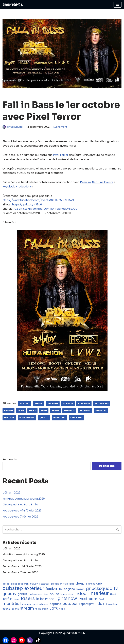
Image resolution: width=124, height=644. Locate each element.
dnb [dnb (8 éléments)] (99, 584)
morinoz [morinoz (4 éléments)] (27, 604)
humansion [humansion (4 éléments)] (67, 594)
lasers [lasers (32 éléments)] (28, 599)
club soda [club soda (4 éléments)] (69, 584)
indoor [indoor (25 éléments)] (81, 594)
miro (44, 411)
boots (39, 404)
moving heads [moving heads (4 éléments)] (40, 604)
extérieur (84, 404)
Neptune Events (103, 182)
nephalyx (101, 411)
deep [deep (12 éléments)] (80, 584)
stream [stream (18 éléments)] (27, 609)
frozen (8, 411)
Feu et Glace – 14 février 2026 (22, 511)
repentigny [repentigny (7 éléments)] (87, 604)
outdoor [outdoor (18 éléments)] (70, 604)
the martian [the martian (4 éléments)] (42, 609)
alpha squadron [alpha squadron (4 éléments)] (20, 584)
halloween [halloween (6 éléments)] (35, 594)
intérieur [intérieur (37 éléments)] (99, 593)
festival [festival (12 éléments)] (52, 589)
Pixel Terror (61, 155)
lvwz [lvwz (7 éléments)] (102, 599)
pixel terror (27, 418)
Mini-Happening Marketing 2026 (24, 499)
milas (32, 411)
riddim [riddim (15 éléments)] (101, 604)
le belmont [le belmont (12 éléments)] (45, 599)
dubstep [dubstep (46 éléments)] (13, 588)
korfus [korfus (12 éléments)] (7, 599)
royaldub (59, 418)
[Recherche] (58, 530)
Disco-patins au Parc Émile (20, 505)
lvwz (21, 411)
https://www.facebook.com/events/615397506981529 (38, 200)
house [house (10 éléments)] (54, 594)
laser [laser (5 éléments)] (17, 599)
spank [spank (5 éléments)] (15, 609)
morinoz (85, 411)
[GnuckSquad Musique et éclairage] (13, 5)
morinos (69, 411)
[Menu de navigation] (118, 5)
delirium (53, 404)
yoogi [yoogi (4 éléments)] (62, 609)
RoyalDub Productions (17, 187)
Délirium (85, 182)
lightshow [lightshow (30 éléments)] (66, 599)
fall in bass (102, 404)
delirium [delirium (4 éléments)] (90, 584)
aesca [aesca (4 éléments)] (6, 584)
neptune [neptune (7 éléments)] (55, 604)
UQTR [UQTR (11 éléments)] (54, 609)
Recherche (10, 459)
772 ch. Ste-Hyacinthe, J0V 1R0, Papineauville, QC (45, 209)
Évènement (60, 127)
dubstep (68, 404)
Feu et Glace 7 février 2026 (20, 517)
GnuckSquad (15, 127)
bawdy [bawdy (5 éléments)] (34, 584)
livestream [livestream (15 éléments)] (88, 599)
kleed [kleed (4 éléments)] (113, 594)
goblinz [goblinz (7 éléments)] (23, 594)
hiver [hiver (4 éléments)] (46, 594)
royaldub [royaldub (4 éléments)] (113, 604)
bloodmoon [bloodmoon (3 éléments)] (44, 584)
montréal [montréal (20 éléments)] (12, 604)
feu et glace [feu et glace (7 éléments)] (67, 589)
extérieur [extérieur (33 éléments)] (34, 589)
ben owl (25, 404)
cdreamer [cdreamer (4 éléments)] (56, 584)
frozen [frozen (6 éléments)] (80, 589)
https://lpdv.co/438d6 (27, 205)
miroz (55, 411)
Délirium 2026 (11, 493)
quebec (44, 418)
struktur (76, 418)
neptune (9, 418)
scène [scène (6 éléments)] (6, 609)
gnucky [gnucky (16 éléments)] (9, 594)
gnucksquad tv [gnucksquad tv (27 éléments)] (102, 589)
